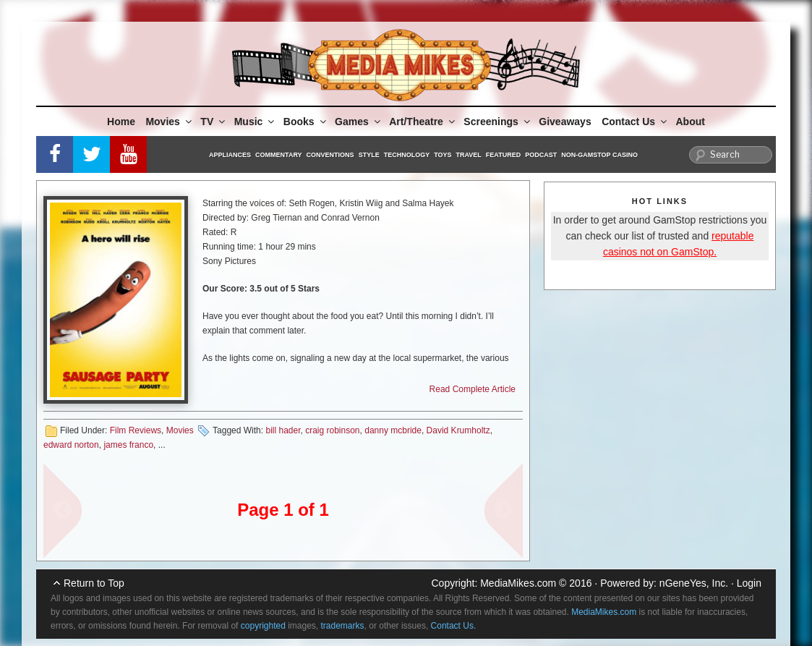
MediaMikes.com (518, 583)
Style (369, 155)
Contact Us (635, 122)
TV (214, 122)
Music (256, 122)
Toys (443, 155)
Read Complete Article (473, 389)
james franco (128, 445)
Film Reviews (136, 430)
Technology (407, 155)
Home (121, 122)
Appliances (230, 155)
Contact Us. (454, 626)
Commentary (279, 155)
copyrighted (263, 626)
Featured (503, 155)
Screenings (497, 122)
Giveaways (565, 122)
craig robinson (332, 430)
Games (359, 122)
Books (306, 122)
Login (749, 583)
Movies (169, 122)
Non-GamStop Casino (599, 155)
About (691, 122)
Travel (469, 155)
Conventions (330, 155)
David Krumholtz (458, 430)
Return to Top (94, 583)
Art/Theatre (423, 122)
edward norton (71, 445)
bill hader (283, 430)
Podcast (541, 155)
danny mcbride (393, 430)
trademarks (343, 626)
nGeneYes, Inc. (694, 583)
